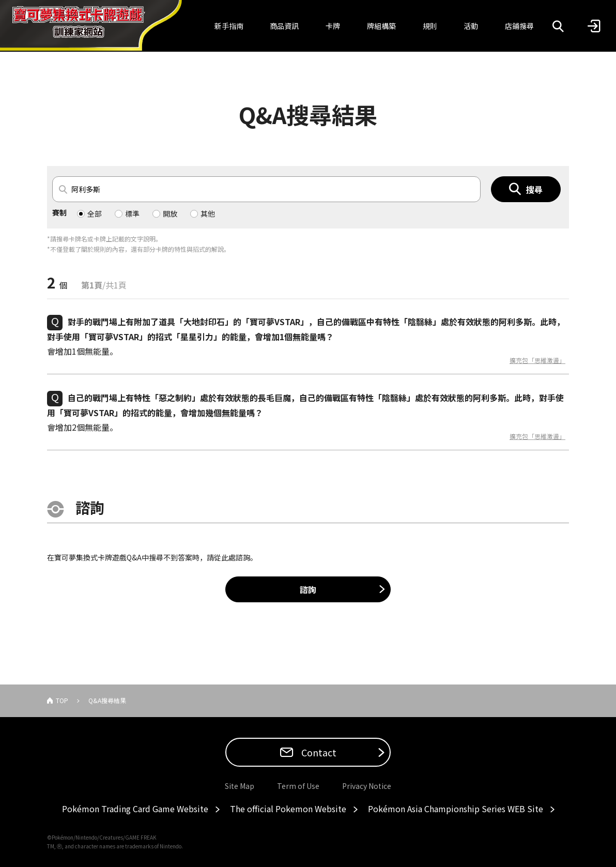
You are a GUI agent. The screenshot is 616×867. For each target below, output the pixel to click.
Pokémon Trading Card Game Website (135, 809)
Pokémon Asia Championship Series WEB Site (456, 809)
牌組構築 (381, 26)
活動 (471, 26)
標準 (132, 214)
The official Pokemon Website (288, 809)
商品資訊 (284, 26)
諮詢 (308, 589)
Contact (318, 752)
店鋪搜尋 (519, 26)
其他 (208, 214)
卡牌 (333, 26)
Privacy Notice (367, 786)
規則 (430, 26)
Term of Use (298, 786)
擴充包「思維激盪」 (537, 360)
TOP (62, 700)
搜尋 (534, 189)
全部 (95, 214)
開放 (170, 214)
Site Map (240, 786)
